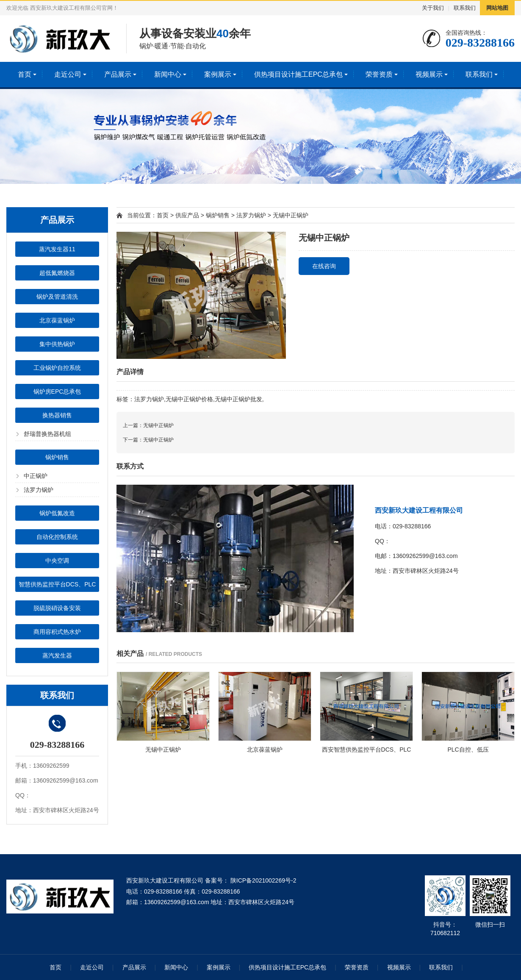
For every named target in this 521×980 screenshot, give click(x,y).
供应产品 (187, 215)
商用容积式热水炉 (57, 632)
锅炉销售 (57, 457)
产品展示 (118, 74)
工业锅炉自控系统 (57, 368)
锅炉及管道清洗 (57, 297)
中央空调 (57, 561)
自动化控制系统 (57, 537)
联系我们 (465, 8)
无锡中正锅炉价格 (189, 399)
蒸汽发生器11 (57, 249)
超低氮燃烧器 (57, 273)
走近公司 (68, 74)
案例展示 (218, 74)
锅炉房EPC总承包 (57, 391)
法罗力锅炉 (39, 490)
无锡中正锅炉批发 (238, 399)
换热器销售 (57, 415)
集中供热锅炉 (57, 344)
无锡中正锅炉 (291, 215)
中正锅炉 (36, 476)
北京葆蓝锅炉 (57, 320)
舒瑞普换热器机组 (47, 434)
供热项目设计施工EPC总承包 (298, 74)
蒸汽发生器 (57, 655)
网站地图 (497, 8)
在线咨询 (324, 266)
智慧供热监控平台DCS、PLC (57, 584)
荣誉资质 (379, 74)
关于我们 (433, 8)
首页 (25, 74)
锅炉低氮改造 (57, 513)
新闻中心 (168, 74)
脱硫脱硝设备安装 (57, 608)
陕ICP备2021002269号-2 (263, 880)
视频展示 (429, 74)
